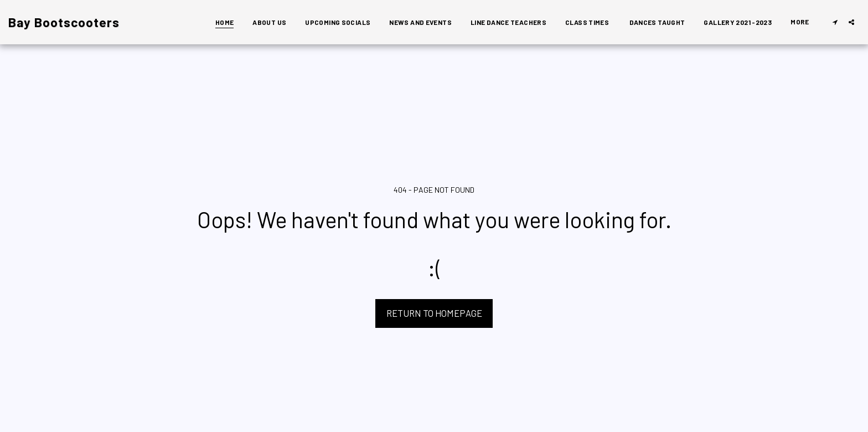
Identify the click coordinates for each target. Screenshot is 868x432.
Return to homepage (434, 313)
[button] (835, 22)
